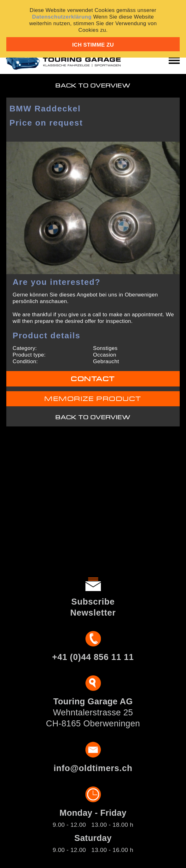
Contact (93, 379)
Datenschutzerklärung (62, 17)
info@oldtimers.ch (93, 768)
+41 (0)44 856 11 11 (93, 657)
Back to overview (93, 86)
